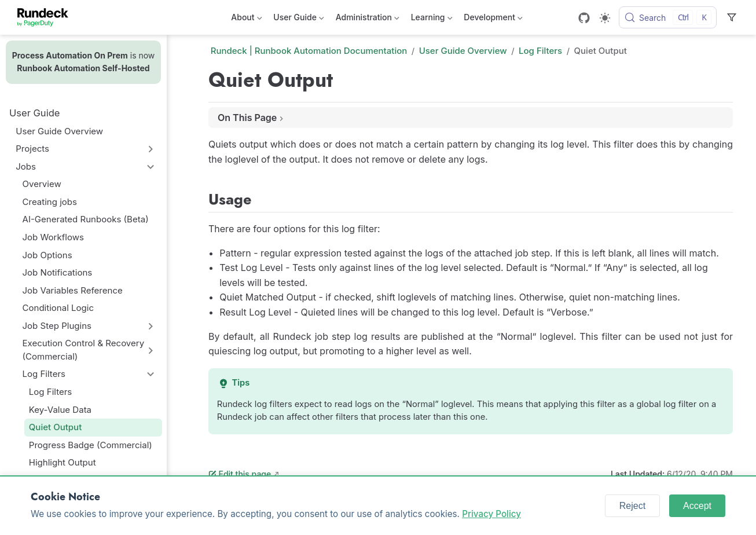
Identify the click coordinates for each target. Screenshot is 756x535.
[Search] (668, 17)
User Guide (298, 19)
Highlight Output (63, 462)
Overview (42, 184)
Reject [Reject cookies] (632, 506)
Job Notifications (58, 272)
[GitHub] (584, 18)
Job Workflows (53, 237)
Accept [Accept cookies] (697, 506)
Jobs (26, 166)
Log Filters (44, 374)
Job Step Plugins (57, 326)
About (246, 19)
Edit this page (240, 474)
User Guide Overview (59, 131)
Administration (368, 19)
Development (493, 19)
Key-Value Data (60, 410)
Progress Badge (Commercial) (91, 445)
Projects (32, 149)
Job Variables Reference (73, 290)
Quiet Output (55, 427)
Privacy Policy (491, 514)
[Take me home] (47, 17)
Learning (432, 19)
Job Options (47, 255)
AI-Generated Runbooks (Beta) (86, 219)
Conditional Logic (58, 308)
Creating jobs (50, 202)
